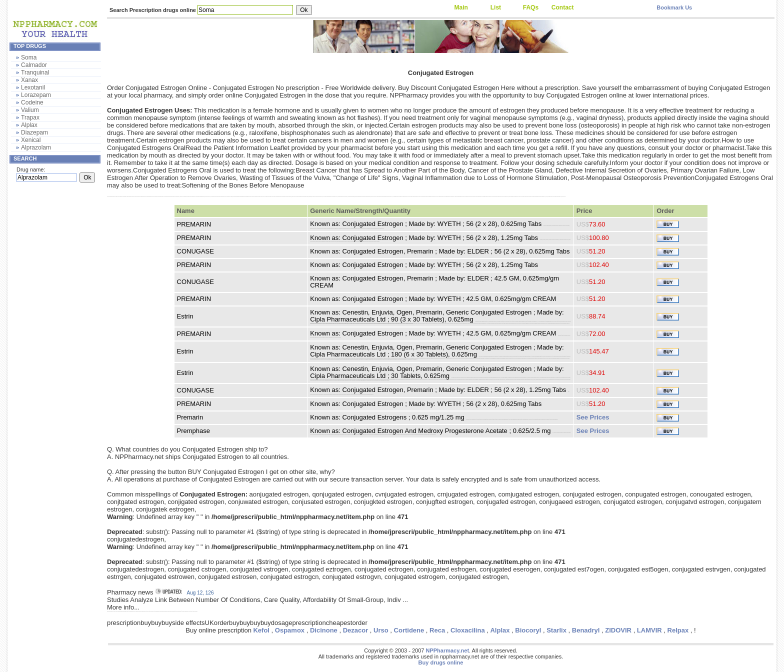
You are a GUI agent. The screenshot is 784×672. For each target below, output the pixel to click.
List (496, 7)
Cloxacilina (468, 630)
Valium (30, 110)
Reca (437, 630)
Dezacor (356, 630)
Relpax (678, 630)
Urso (381, 630)
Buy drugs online (441, 662)
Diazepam (34, 132)
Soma (29, 57)
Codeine (32, 102)
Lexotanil (33, 87)
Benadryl (586, 630)
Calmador (34, 65)
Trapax (30, 117)
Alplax (29, 125)
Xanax (29, 80)
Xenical (31, 140)
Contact (563, 7)
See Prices (593, 417)
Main (461, 7)
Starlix (556, 630)
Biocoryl (528, 630)
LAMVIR (649, 630)
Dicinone (324, 630)
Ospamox (290, 630)
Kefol (261, 630)
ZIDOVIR (618, 630)
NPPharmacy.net (447, 650)
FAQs (531, 7)
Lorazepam (36, 95)
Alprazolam (36, 147)
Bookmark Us (674, 7)
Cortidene (409, 630)
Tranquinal (35, 72)
